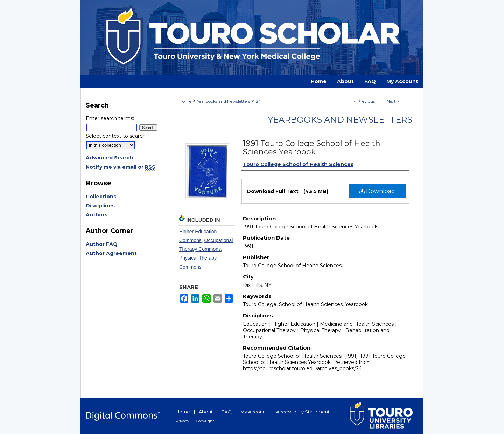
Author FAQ (102, 244)
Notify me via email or (121, 167)
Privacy (183, 421)
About (206, 412)
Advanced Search (109, 158)
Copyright (205, 421)
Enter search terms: (110, 118)
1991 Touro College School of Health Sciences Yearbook (312, 148)
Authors (97, 215)
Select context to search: (116, 136)
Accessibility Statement (303, 412)
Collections (101, 197)
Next (391, 101)
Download (377, 191)
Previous (366, 101)
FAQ (227, 412)
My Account (254, 412)
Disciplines (100, 206)
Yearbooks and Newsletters (224, 101)
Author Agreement (111, 253)
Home (185, 101)
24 (258, 101)
